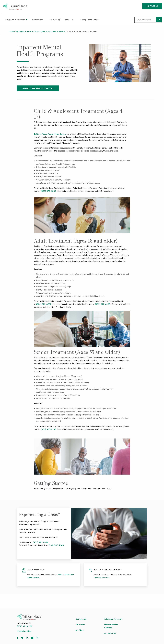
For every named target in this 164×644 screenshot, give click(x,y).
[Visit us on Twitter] (22, 638)
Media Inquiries (24, 631)
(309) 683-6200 (48, 429)
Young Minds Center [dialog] (90, 20)
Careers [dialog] (54, 20)
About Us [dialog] (69, 20)
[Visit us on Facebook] (18, 638)
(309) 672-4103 (103, 304)
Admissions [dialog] (37, 20)
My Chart (80, 630)
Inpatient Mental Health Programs (82, 31)
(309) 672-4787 (44, 304)
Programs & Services (25, 31)
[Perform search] (159, 20)
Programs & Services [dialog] (15, 20)
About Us (80, 625)
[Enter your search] (148, 20)
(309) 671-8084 (41, 542)
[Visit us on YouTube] (32, 638)
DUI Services (110, 633)
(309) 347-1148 (56, 545)
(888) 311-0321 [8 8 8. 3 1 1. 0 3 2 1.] (25, 626)
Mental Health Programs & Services (50, 31)
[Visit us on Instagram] (37, 638)
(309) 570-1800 (48, 191)
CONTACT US (152, 6)
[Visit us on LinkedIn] (27, 638)
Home (12, 31)
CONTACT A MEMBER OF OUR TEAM (38, 88)
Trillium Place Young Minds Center (50, 134)
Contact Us (81, 619)
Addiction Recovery (113, 619)
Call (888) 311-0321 (102, 577)
